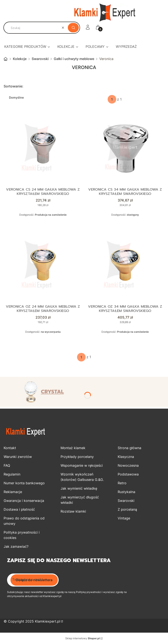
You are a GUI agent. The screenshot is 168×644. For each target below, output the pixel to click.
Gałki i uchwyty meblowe (74, 59)
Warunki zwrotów (18, 457)
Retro (122, 483)
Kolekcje (20, 59)
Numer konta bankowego (24, 483)
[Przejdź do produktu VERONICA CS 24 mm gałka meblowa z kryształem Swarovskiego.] (43, 148)
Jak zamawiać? (16, 546)
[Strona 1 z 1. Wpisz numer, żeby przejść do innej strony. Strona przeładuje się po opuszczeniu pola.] (112, 99)
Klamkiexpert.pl (48, 621)
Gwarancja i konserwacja (24, 501)
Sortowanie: (13, 86)
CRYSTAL (52, 392)
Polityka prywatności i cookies (22, 535)
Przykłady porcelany (77, 457)
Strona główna (6, 59)
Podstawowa (128, 474)
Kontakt (10, 448)
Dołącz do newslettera (34, 580)
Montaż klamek (73, 448)
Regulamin (12, 474)
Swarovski (40, 59)
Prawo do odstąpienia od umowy (24, 521)
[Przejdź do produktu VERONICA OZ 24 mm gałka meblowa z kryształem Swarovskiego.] (43, 265)
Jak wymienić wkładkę (79, 488)
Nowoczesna (128, 465)
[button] (73, 28)
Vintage (124, 518)
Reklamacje (13, 492)
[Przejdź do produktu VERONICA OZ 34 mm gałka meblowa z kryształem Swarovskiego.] (125, 265)
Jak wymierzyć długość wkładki (80, 500)
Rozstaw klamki (73, 511)
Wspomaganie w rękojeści (82, 465)
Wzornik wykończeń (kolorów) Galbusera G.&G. (82, 477)
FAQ (7, 465)
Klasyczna (126, 457)
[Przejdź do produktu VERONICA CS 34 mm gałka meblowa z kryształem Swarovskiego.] (125, 148)
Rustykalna (126, 492)
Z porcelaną (127, 509)
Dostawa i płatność (19, 509)
